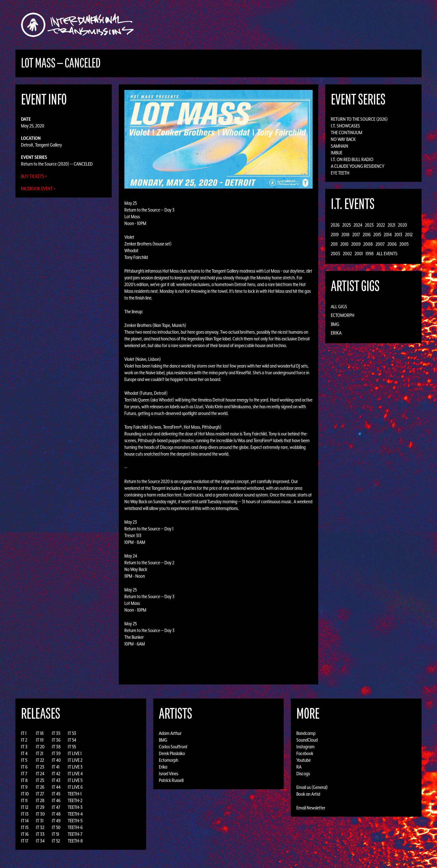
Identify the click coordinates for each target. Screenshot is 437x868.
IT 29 (40, 807)
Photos (320, 25)
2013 (398, 235)
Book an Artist (308, 794)
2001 (359, 254)
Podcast (341, 25)
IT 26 (40, 787)
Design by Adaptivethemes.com (404, 862)
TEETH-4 (75, 814)
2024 (358, 225)
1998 (370, 254)
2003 (335, 254)
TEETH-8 (75, 841)
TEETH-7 (75, 834)
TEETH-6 (75, 827)
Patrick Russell (171, 780)
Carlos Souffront (173, 747)
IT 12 (25, 807)
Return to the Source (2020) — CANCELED (57, 164)
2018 (346, 235)
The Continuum (347, 133)
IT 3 (24, 747)
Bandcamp (306, 733)
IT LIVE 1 (75, 753)
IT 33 (40, 834)
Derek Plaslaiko (172, 753)
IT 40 (56, 760)
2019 (335, 235)
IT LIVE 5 (75, 780)
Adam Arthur (170, 733)
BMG (335, 324)
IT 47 (56, 807)
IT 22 (40, 760)
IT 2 (24, 740)
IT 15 (25, 827)
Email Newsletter (311, 808)
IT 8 (24, 780)
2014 (388, 235)
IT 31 (40, 821)
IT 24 (40, 774)
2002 (347, 254)
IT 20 (40, 747)
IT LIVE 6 (75, 787)
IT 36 (56, 740)
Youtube (304, 760)
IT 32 (40, 827)
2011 (334, 244)
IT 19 (40, 740)
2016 (367, 235)
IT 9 (24, 787)
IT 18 (40, 733)
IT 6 (24, 767)
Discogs (303, 774)
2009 (356, 244)
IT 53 (72, 733)
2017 (356, 235)
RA (299, 767)
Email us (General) (312, 787)
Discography (238, 25)
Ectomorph (343, 315)
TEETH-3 (75, 807)
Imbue (337, 153)
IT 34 (40, 841)
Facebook (305, 753)
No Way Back (343, 139)
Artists (264, 25)
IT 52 (56, 841)
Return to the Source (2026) (359, 119)
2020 (403, 225)
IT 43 (56, 780)
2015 (377, 235)
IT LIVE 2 (75, 760)
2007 (380, 244)
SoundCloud (307, 740)
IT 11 (24, 800)
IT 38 (56, 747)
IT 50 (56, 827)
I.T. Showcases (345, 126)
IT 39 (56, 753)
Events (284, 25)
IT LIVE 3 (75, 767)
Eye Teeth (340, 173)
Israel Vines (168, 774)
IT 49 (56, 821)
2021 (391, 225)
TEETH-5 (75, 821)
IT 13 (25, 814)
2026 (335, 225)
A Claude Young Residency (358, 166)
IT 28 (40, 800)
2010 (344, 244)
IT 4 (24, 753)
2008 (368, 244)
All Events (387, 254)
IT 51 (55, 834)
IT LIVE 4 (75, 774)
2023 (369, 225)
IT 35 (56, 733)
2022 (381, 225)
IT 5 (24, 760)
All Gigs (339, 307)
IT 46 (56, 800)
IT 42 (56, 774)
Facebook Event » (38, 189)
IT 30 (40, 814)
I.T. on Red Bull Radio (352, 159)
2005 (404, 244)
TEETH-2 (75, 800)
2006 (392, 244)
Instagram (305, 747)
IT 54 (72, 740)
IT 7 (24, 774)
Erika (336, 333)
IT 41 (56, 767)
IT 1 (24, 733)
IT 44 (56, 787)
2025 (347, 225)
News (302, 25)
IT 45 (56, 794)
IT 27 (40, 794)
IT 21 (39, 753)
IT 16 (25, 834)
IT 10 (25, 794)
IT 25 (40, 780)
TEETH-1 (75, 794)
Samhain (340, 146)
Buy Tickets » (34, 176)
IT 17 (25, 841)
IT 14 (25, 821)
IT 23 (40, 767)
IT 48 (56, 814)
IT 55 (72, 747)
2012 (409, 235)
